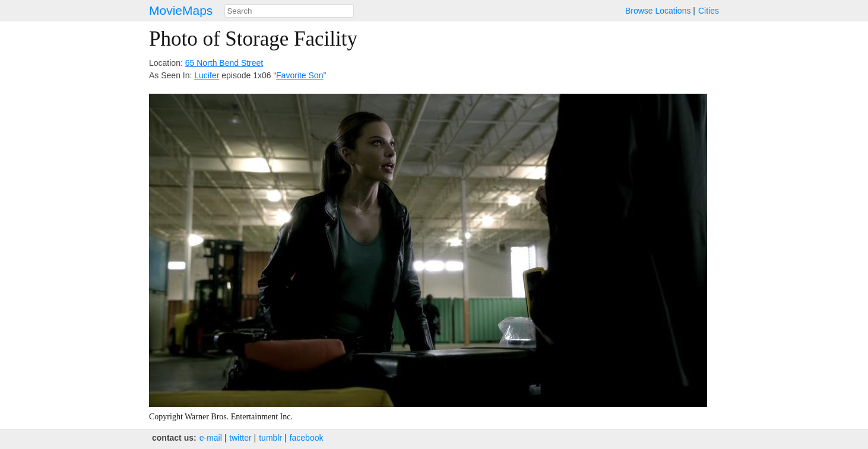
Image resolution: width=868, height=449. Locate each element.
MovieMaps (181, 10)
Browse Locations (658, 11)
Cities (709, 11)
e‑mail (211, 438)
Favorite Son (300, 75)
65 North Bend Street (224, 63)
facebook (307, 438)
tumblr (270, 438)
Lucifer (207, 75)
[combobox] (289, 11)
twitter (240, 438)
